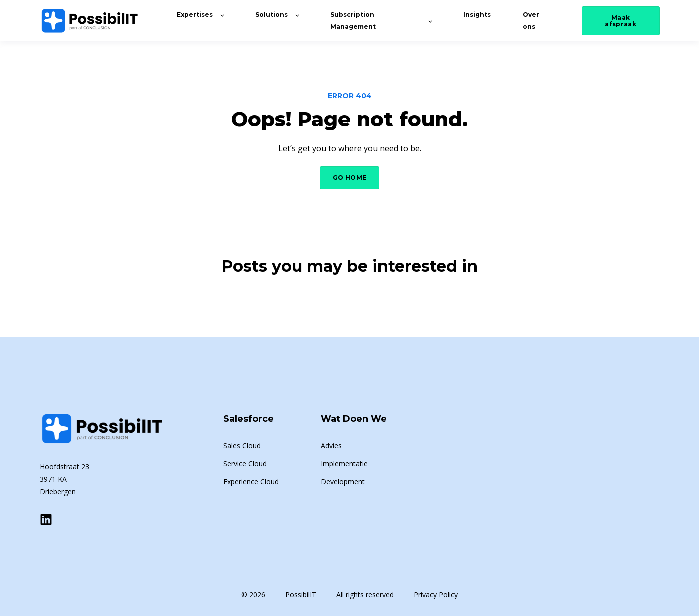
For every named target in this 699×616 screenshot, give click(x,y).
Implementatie (344, 464)
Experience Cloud (251, 482)
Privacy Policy (436, 595)
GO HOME (350, 177)
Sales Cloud (242, 446)
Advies (331, 446)
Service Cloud (245, 464)
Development (343, 482)
